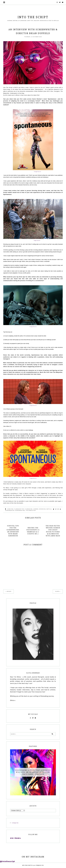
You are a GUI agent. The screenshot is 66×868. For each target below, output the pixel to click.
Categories (15, 823)
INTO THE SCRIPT (33, 17)
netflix (49, 509)
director (10, 509)
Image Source (37, 172)
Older (57, 591)
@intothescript (7, 861)
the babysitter (31, 510)
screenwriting (20, 510)
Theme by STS (40, 865)
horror (36, 509)
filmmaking (29, 509)
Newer (9, 591)
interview (42, 509)
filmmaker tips (19, 509)
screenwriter (10, 510)
